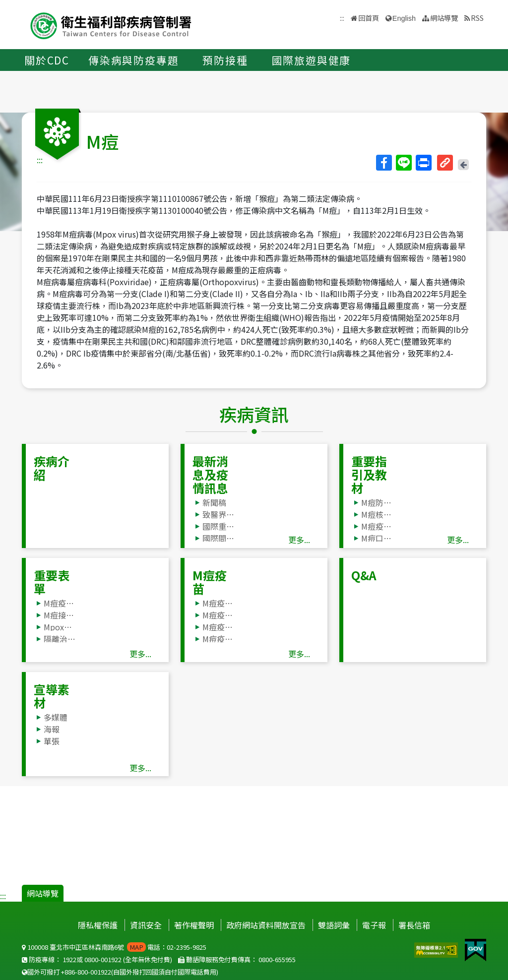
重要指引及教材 (369, 474)
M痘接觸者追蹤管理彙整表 (60, 615)
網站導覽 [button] (444, 18)
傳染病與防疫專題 (133, 60)
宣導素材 (52, 696)
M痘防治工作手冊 (378, 502)
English (404, 18)
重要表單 (52, 582)
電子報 (374, 925)
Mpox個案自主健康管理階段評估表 (60, 627)
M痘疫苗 (210, 582)
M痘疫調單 (60, 603)
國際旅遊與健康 (312, 60)
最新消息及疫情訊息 (210, 474)
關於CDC (47, 60)
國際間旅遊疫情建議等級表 (219, 538)
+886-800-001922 (86, 972)
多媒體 (56, 717)
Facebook (383, 163)
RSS (477, 18)
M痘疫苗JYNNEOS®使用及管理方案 (378, 526)
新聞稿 (214, 502)
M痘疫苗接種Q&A (219, 627)
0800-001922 (103, 959)
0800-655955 (277, 959)
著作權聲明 (194, 925)
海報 (52, 729)
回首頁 (369, 18)
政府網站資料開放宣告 (266, 925)
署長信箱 (414, 925)
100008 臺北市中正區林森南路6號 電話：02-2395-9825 (114, 947)
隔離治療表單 (60, 639)
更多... (299, 540)
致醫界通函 (219, 514)
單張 (52, 741)
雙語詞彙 (334, 925)
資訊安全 (146, 925)
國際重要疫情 (219, 526)
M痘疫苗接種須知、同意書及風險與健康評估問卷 (219, 615)
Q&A (364, 575)
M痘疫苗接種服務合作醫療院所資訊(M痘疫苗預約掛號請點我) (219, 603)
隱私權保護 (98, 925)
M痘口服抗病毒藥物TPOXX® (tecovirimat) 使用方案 (378, 538)
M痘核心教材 (378, 514)
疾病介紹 (52, 468)
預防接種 (225, 60)
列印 (423, 163)
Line (403, 163)
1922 (69, 959)
